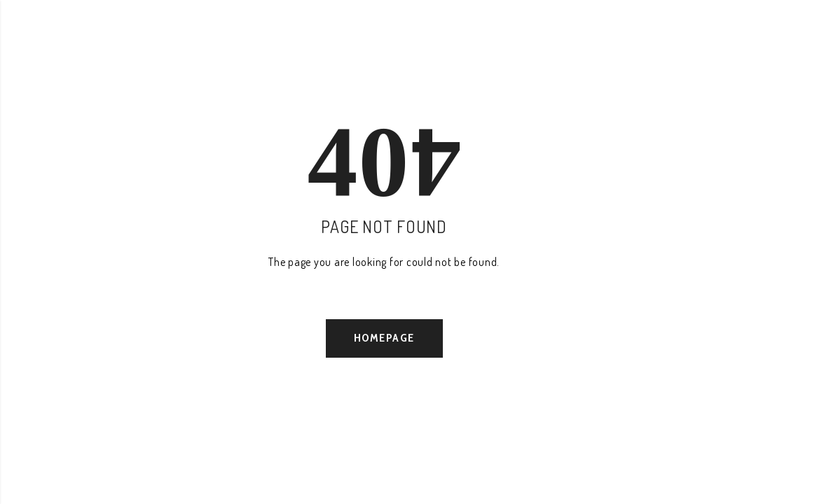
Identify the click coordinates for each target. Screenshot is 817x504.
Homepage (384, 338)
